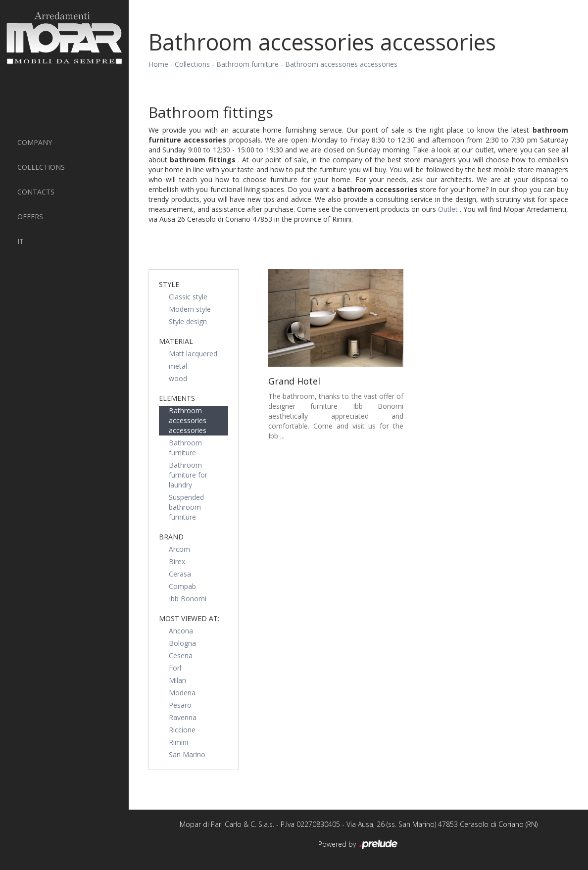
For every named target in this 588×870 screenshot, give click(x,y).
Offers (30, 217)
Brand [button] (171, 537)
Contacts (36, 192)
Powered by (359, 845)
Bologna (182, 643)
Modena (182, 693)
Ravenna (183, 717)
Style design (188, 321)
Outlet (449, 209)
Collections (41, 167)
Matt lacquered (193, 354)
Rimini (178, 742)
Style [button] (169, 284)
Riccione (182, 730)
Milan (177, 680)
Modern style (190, 309)
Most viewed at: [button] (189, 618)
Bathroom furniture (247, 64)
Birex (177, 561)
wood (178, 378)
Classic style (188, 297)
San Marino (187, 754)
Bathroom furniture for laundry (188, 475)
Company (35, 142)
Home (158, 64)
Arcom (179, 549)
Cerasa (180, 574)
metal (178, 366)
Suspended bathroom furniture (186, 507)
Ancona (181, 631)
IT (21, 241)
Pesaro (180, 705)
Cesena (181, 655)
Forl (175, 668)
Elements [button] (177, 398)
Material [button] (176, 341)
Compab (182, 586)
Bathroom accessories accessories (341, 64)
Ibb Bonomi (188, 599)
